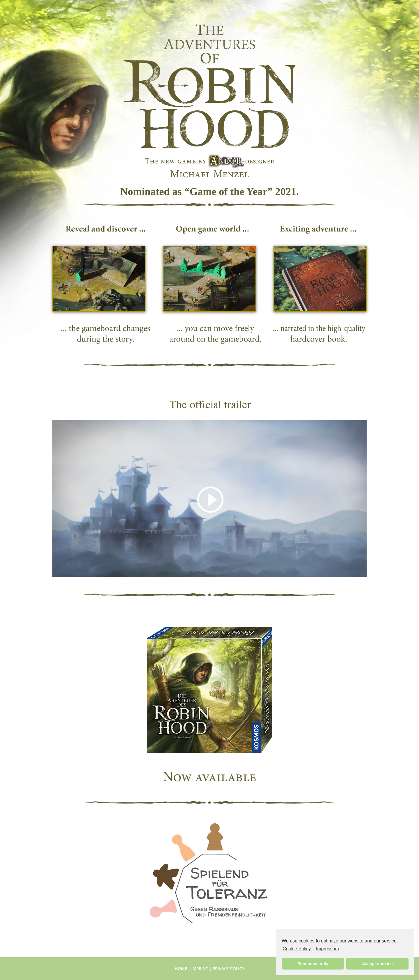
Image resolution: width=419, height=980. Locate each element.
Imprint (200, 968)
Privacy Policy (228, 968)
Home (181, 968)
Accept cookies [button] (377, 964)
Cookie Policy (297, 949)
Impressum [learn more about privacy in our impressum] (327, 949)
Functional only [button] (313, 964)
